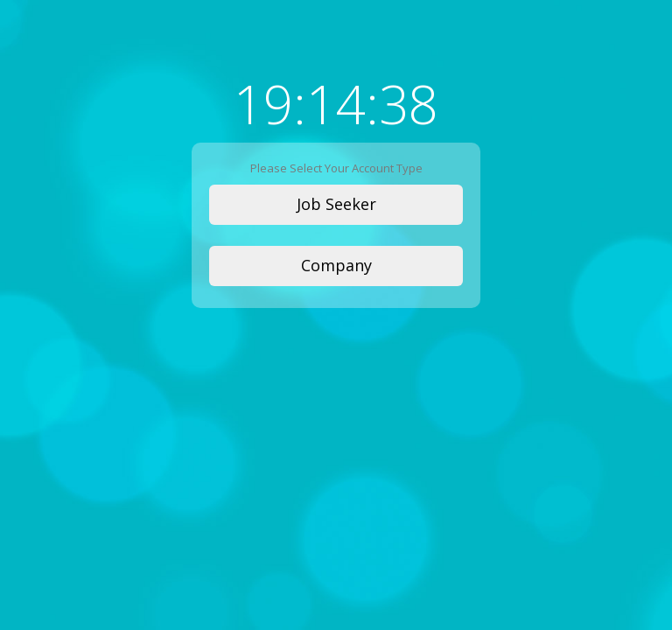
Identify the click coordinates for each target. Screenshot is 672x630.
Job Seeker (336, 204)
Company (336, 265)
